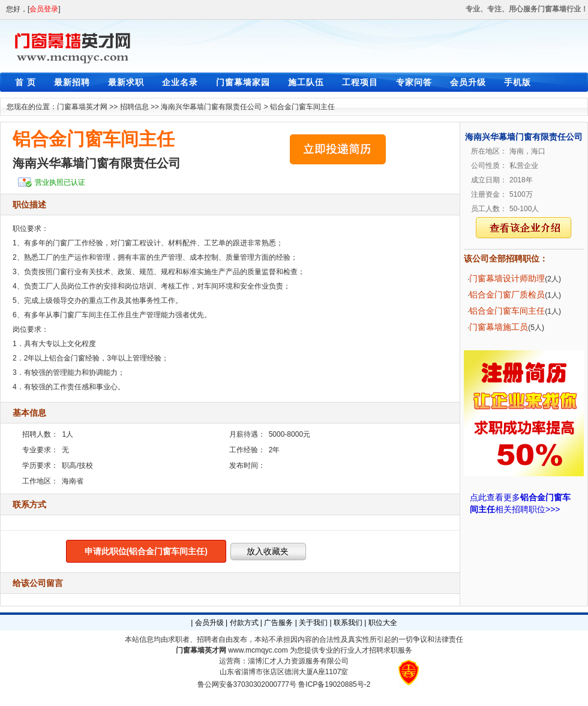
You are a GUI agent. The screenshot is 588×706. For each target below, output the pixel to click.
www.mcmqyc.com (258, 650)
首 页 (25, 82)
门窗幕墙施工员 (499, 327)
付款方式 (244, 623)
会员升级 (468, 82)
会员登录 (44, 9)
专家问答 (414, 82)
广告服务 (278, 623)
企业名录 (180, 82)
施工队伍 (306, 82)
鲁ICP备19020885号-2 (334, 684)
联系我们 (348, 623)
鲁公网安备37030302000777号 (247, 684)
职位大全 (383, 623)
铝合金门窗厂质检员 (507, 295)
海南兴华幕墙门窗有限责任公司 (211, 107)
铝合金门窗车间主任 (302, 107)
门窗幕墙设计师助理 (507, 278)
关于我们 (313, 623)
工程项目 (360, 82)
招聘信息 (134, 107)
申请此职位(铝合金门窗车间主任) (146, 551)
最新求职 (126, 82)
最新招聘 (72, 82)
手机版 (517, 82)
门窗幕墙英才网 (82, 107)
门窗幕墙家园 (243, 82)
